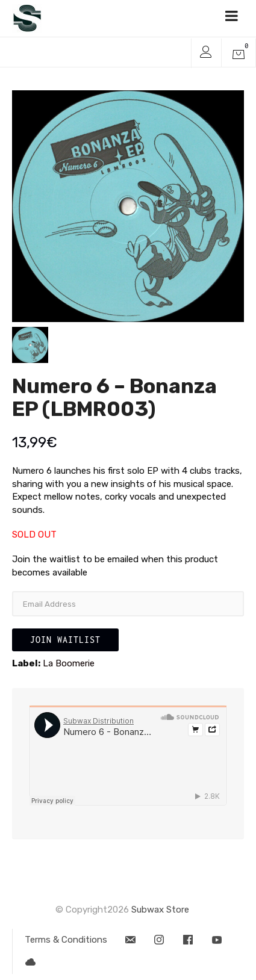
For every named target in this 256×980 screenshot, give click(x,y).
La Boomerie (69, 663)
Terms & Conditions (66, 940)
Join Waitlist (65, 640)
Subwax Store (160, 910)
